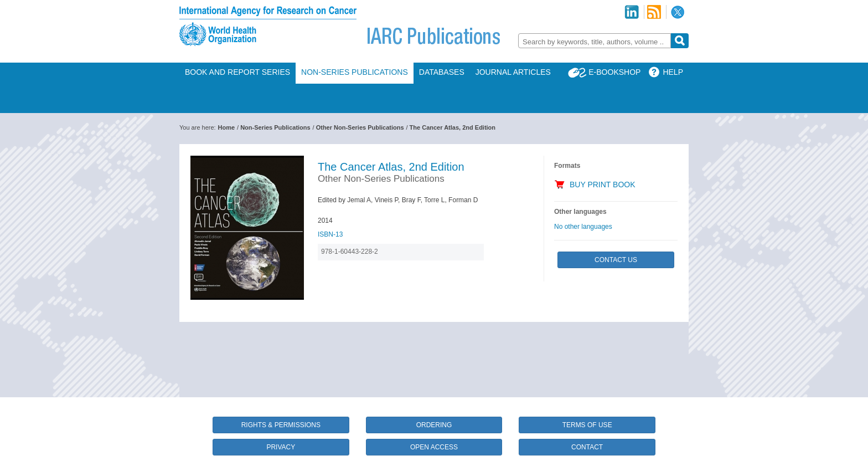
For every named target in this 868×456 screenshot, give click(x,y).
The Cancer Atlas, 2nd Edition (453, 127)
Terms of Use (587, 425)
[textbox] (595, 42)
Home (227, 127)
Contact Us (616, 260)
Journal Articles (513, 72)
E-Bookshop (614, 72)
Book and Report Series (237, 72)
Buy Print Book (603, 185)
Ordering (434, 425)
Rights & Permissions (281, 425)
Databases (442, 72)
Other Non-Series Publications (360, 127)
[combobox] (595, 41)
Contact (587, 447)
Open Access (434, 447)
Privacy (281, 447)
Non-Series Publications (355, 72)
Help (673, 72)
